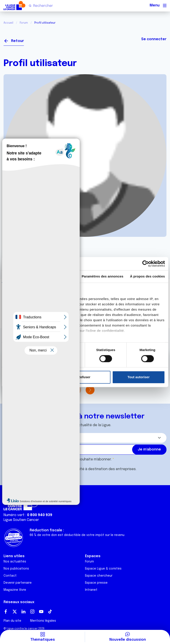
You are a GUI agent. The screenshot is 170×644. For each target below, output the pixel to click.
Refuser (84, 377)
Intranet (91, 590)
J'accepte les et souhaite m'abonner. (62, 459)
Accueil (8, 23)
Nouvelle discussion (128, 640)
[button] (90, 390)
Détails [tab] (59, 276)
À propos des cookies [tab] (147, 276)
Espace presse (96, 583)
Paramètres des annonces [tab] (102, 276)
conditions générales (54, 459)
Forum (24, 23)
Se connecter (154, 39)
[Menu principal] (165, 6)
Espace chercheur (99, 576)
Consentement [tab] (21, 276)
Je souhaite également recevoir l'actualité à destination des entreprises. (74, 469)
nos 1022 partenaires (36, 299)
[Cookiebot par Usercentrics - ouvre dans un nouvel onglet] (146, 264)
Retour (17, 41)
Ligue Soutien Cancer (21, 520)
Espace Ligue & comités (103, 569)
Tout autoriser (139, 377)
